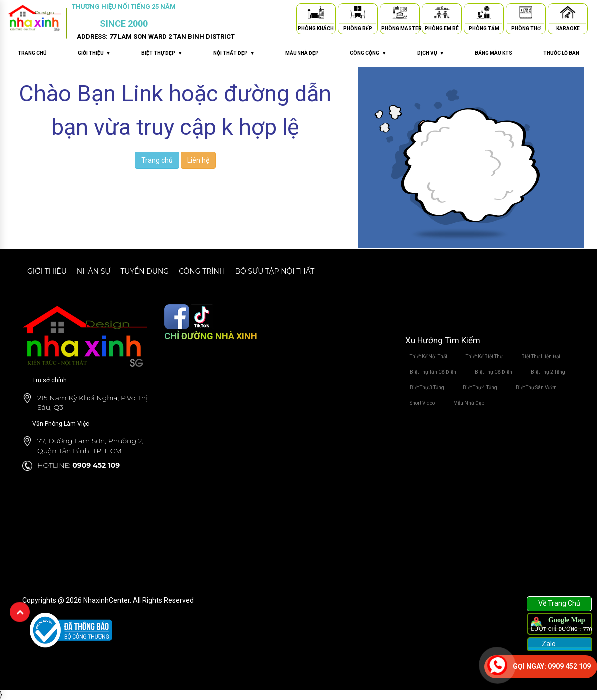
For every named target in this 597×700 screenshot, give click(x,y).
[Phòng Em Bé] (442, 14)
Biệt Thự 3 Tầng (427, 388)
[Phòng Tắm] (484, 14)
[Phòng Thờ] (526, 14)
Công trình (202, 271)
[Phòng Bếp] (358, 14)
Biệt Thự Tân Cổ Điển (433, 372)
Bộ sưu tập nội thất (275, 271)
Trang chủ (32, 53)
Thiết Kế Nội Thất (429, 357)
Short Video (422, 403)
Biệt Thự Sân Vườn (536, 388)
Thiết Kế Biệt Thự (484, 357)
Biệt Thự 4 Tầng (480, 388)
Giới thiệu (47, 271)
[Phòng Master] (400, 14)
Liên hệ (198, 160)
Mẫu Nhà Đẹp (469, 403)
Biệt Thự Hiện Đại (541, 357)
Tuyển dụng (145, 271)
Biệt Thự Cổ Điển (493, 372)
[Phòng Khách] (316, 14)
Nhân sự (94, 271)
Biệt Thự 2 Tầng (548, 372)
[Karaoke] (568, 14)
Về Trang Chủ (559, 603)
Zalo (548, 644)
